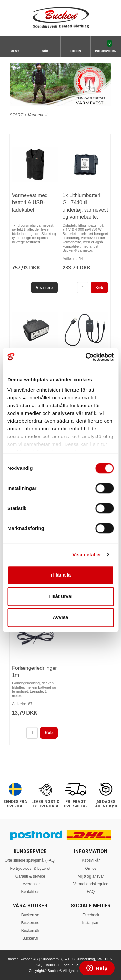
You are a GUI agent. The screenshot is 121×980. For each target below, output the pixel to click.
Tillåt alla (61, 575)
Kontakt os (30, 892)
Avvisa (61, 617)
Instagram (91, 923)
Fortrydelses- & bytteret (30, 869)
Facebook (91, 915)
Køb (99, 288)
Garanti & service (30, 876)
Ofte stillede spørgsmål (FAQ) (30, 860)
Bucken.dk (30, 931)
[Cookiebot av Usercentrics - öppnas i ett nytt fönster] (86, 357)
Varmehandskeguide (91, 884)
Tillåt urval (60, 596)
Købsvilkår (91, 860)
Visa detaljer (87, 555)
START (16, 115)
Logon (75, 51)
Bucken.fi (30, 938)
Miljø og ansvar (91, 876)
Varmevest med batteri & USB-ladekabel (30, 203)
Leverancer (30, 884)
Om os (91, 869)
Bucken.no (30, 923)
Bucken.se (30, 915)
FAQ (91, 892)
